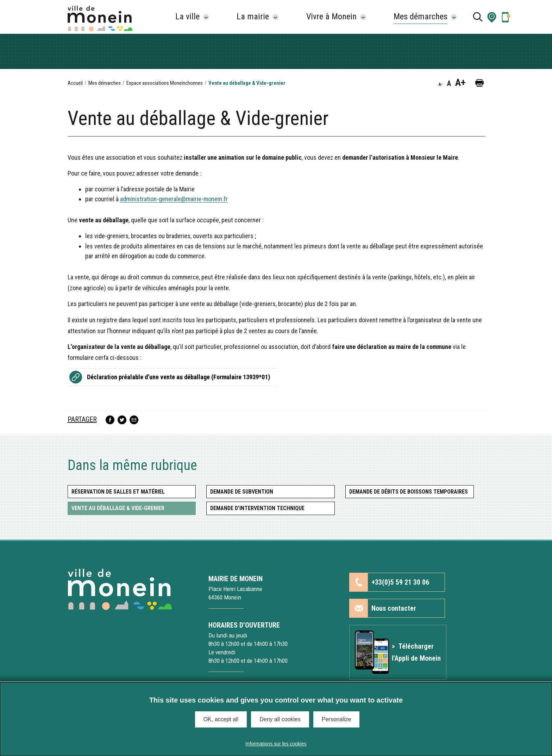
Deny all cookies (280, 719)
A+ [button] (460, 83)
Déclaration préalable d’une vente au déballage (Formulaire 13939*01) (178, 377)
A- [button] (441, 84)
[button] (492, 17)
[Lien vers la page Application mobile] (506, 17)
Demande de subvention (242, 492)
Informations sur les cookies (276, 744)
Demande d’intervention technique (257, 508)
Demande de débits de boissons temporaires (409, 492)
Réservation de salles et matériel (118, 492)
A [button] (449, 83)
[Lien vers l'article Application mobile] (398, 652)
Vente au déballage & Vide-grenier (118, 508)
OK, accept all (221, 719)
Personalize (337, 719)
